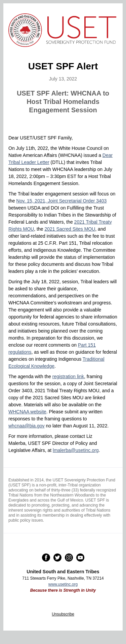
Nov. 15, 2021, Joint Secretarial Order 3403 (61, 201)
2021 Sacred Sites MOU (70, 229)
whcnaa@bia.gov (27, 426)
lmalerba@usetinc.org (76, 450)
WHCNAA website (27, 412)
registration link (68, 376)
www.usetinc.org (63, 584)
